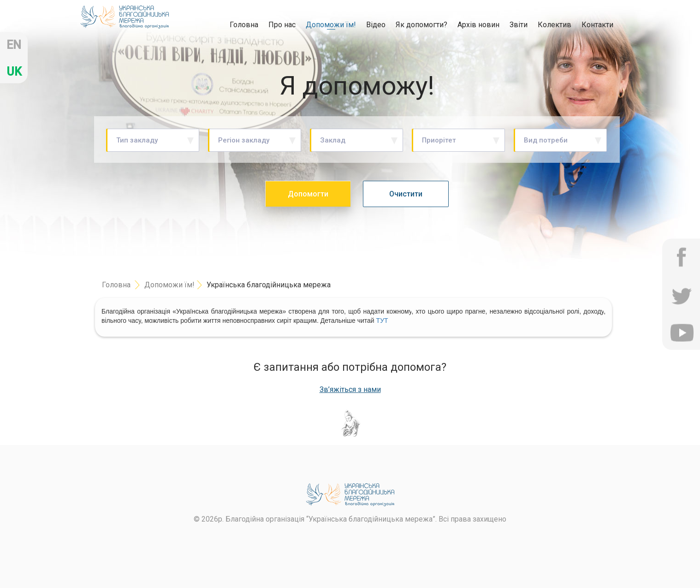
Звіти (519, 25)
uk (14, 72)
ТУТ (382, 321)
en (14, 45)
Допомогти (308, 194)
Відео (376, 25)
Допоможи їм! (331, 25)
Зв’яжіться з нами (350, 390)
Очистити (406, 194)
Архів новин (478, 25)
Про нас (282, 25)
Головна (244, 24)
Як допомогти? (421, 25)
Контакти (597, 25)
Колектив (555, 25)
